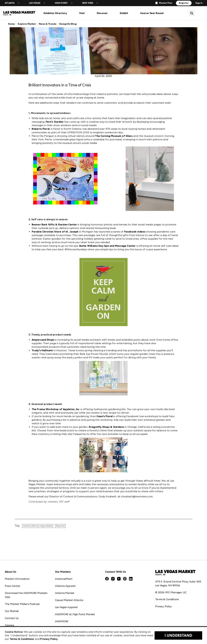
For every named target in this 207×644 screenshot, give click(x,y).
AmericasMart (64, 579)
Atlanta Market (65, 593)
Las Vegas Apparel (66, 607)
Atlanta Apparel (65, 586)
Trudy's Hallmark (42, 350)
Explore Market (27, 24)
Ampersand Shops (43, 340)
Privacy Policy (163, 606)
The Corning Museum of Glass (114, 136)
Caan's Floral (105, 416)
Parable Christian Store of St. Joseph (55, 232)
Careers (9, 625)
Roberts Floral (41, 129)
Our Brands (12, 611)
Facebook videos (135, 232)
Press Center (13, 586)
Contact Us (12, 618)
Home (11, 24)
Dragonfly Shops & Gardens (106, 427)
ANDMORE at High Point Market (75, 614)
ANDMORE (62, 621)
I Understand (178, 635)
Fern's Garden (55, 122)
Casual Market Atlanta (69, 600)
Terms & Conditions (167, 599)
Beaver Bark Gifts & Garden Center (54, 225)
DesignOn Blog (68, 24)
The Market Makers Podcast (22, 604)
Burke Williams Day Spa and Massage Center (108, 246)
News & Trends (48, 24)
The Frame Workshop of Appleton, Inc (56, 409)
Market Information (17, 579)
